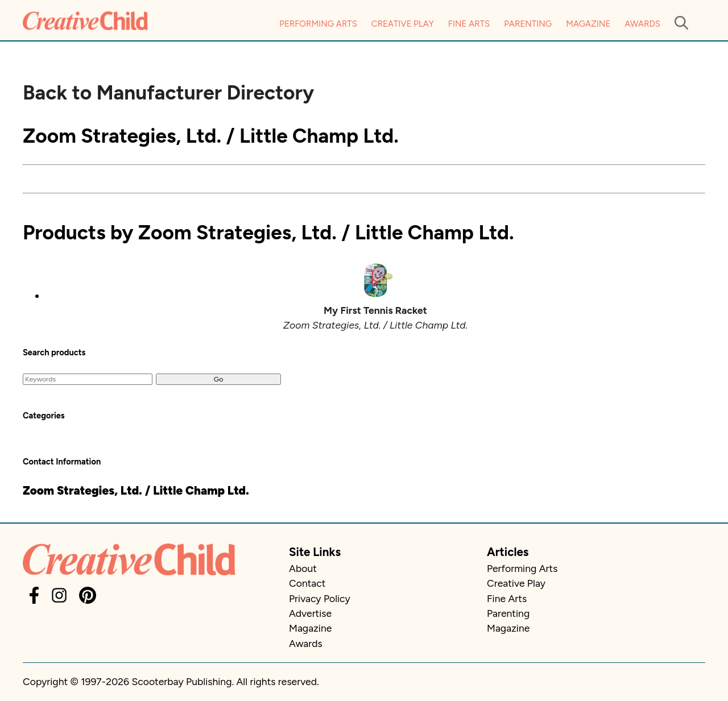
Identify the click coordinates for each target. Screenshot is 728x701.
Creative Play (403, 24)
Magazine (588, 24)
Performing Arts (318, 24)
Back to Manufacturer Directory (168, 93)
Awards (642, 24)
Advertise (310, 613)
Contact (307, 583)
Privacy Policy (320, 598)
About (303, 568)
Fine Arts (469, 24)
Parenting (528, 24)
